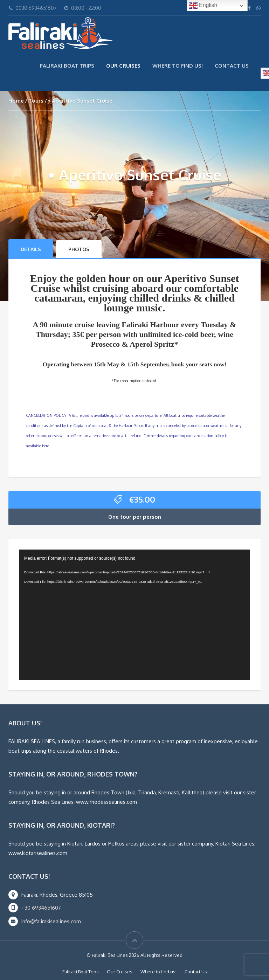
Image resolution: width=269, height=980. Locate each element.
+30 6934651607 (41, 908)
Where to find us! (178, 66)
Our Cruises (123, 66)
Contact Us (232, 66)
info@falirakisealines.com (51, 921)
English (203, 6)
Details (31, 249)
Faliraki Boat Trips (67, 66)
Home (16, 101)
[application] (134, 615)
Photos (79, 249)
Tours (36, 101)
